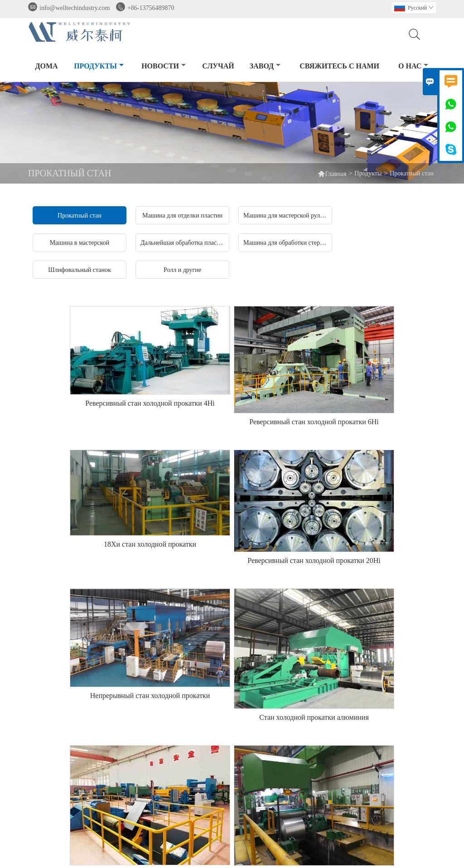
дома (46, 66)
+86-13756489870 (151, 8)
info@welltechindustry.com (75, 8)
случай (218, 66)
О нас (413, 66)
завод (265, 66)
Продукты (99, 66)
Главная (332, 173)
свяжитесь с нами (339, 66)
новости (164, 66)
